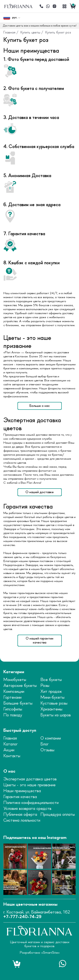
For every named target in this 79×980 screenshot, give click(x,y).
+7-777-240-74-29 (22, 917)
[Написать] (48, 6)
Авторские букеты (20, 686)
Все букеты (51, 680)
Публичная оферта (20, 815)
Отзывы (47, 750)
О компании (51, 738)
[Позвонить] (42, 6)
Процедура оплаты (58, 815)
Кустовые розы (54, 703)
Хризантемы (51, 709)
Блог (44, 744)
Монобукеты (15, 680)
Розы (45, 686)
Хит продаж (51, 692)
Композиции (14, 692)
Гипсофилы (13, 709)
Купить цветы (30, 32)
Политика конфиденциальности (31, 803)
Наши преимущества (22, 791)
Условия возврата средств (27, 809)
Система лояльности (22, 820)
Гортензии (12, 698)
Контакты (12, 756)
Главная (9, 32)
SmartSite (50, 953)
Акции (9, 750)
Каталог (10, 744)
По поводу (13, 715)
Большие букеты (18, 703)
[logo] (18, 6)
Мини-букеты (52, 698)
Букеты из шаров (56, 715)
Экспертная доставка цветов (30, 779)
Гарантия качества (20, 797)
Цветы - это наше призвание (29, 785)
